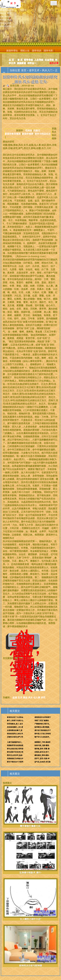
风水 (30, 697)
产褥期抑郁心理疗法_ (42, 724)
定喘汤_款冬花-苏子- (42, 752)
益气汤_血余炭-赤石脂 (42, 762)
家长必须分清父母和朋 (15, 749)
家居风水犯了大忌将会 (15, 717)
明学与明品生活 (43, 134)
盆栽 (15, 697)
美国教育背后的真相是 (15, 745)
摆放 (25, 697)
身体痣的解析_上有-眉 (15, 727)
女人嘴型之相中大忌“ (30, 900)
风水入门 (47, 70)
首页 (24, 70)
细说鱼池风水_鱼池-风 (15, 734)
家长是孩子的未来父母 (15, 752)
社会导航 (49, 60)
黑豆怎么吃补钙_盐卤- (15, 755)
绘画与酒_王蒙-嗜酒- (42, 745)
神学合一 (32, 63)
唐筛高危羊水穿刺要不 (43, 717)
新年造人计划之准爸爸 (43, 734)
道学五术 (34, 70)
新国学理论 (12, 51)
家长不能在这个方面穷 (15, 762)
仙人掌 (37, 697)
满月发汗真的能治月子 (43, 730)
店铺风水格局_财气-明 (15, 737)
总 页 (11, 60)
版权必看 (54, 63)
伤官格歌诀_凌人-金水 (15, 724)
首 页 (20, 60)
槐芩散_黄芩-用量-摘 (42, 749)
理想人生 (25, 51)
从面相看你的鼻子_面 (15, 730)
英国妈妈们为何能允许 (15, 758)
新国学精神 (28, 134)
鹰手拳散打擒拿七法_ (30, 806)
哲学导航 (28, 60)
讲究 (43, 697)
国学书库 (48, 51)
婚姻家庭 (21, 63)
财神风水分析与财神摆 (30, 946)
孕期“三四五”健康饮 (42, 720)
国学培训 (37, 51)
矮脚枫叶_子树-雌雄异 (42, 742)
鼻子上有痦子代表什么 (15, 720)
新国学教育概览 (13, 134)
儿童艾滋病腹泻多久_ (15, 742)
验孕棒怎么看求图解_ (42, 727)
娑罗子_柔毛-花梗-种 (42, 758)
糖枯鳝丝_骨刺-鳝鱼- (42, 755)
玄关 (20, 697)
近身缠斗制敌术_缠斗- (30, 853)
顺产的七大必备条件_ (42, 737)
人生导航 (39, 60)
